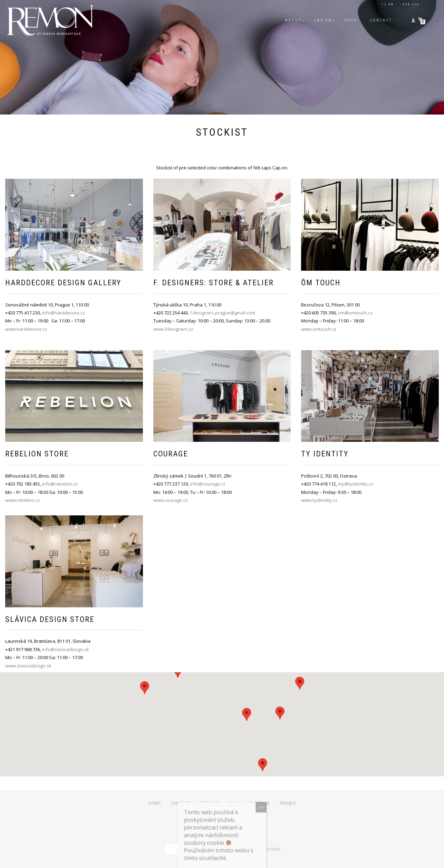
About (293, 20)
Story (155, 803)
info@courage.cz (208, 484)
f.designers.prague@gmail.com (223, 313)
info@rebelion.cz (60, 484)
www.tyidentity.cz (319, 500)
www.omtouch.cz (319, 329)
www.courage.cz (170, 500)
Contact (381, 20)
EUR (416, 4)
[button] (263, 765)
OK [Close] (261, 807)
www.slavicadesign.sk (28, 666)
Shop (351, 20)
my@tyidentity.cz (356, 484)
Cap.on (323, 20)
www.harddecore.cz (26, 329)
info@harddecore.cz (63, 313)
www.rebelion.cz (23, 500)
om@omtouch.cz (355, 313)
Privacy (288, 803)
